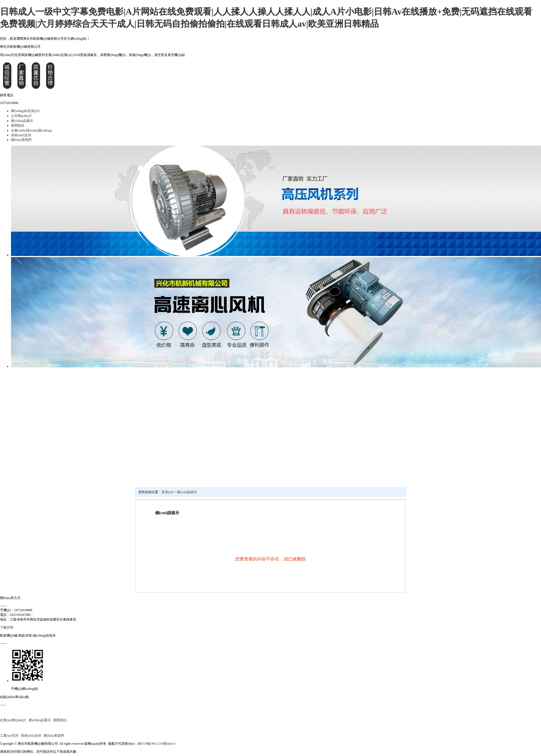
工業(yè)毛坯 (9, 736)
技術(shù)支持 (21, 135)
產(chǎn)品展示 (22, 121)
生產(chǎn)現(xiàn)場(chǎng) (31, 130)
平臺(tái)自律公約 (190, 744)
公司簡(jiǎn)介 (22, 116)
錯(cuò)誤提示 (187, 492)
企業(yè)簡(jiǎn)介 (13, 720)
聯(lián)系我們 (21, 140)
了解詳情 (7, 627)
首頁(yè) (167, 492)
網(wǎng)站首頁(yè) (25, 111)
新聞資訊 (18, 125)
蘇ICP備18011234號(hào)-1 (157, 744)
